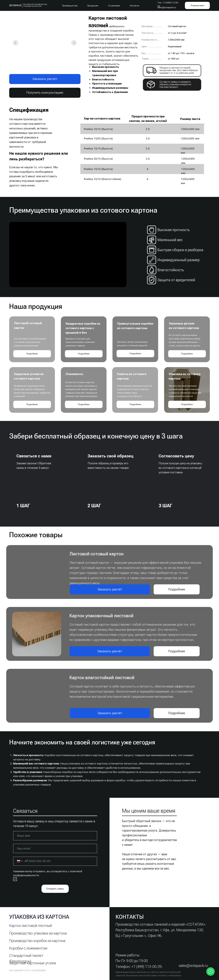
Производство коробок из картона (37, 941)
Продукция (93, 6)
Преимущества (70, 6)
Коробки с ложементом (28, 948)
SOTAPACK (15, 5)
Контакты (135, 6)
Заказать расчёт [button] (45, 79)
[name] (55, 836)
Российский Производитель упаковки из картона (35, 5)
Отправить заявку (55, 889)
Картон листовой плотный (31, 926)
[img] (38, 481)
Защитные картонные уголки (33, 963)
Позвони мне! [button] (197, 6)
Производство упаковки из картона (38, 933)
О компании (114, 6)
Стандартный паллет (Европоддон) (26, 958)
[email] (55, 848)
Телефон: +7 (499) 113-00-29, (139, 967)
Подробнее (32, 354)
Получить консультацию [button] (45, 93)
